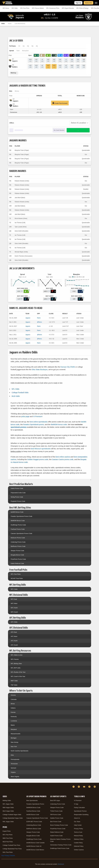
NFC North (14, 608)
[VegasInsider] (3, 789)
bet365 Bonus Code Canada (35, 843)
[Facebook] (74, 787)
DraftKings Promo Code (18, 525)
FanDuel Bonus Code (33, 811)
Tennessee (14, 764)
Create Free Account (60, 103)
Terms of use (78, 832)
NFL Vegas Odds (8, 804)
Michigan (14, 738)
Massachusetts (16, 734)
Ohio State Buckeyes (40, 369)
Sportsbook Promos (80, 811)
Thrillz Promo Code (56, 811)
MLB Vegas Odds (8, 811)
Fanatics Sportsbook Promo (35, 804)
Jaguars (28, 318)
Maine (13, 725)
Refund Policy (78, 836)
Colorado (14, 699)
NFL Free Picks (16, 574)
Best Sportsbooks (32, 800)
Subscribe (88, 3)
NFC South (14, 612)
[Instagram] (95, 787)
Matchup (13, 73)
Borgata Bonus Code (17, 555)
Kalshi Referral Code (17, 563)
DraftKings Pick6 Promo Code (60, 848)
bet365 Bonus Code (17, 512)
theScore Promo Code (18, 538)
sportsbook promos (19, 427)
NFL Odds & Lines (17, 655)
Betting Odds (7, 800)
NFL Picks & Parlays (82, 8)
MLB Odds (16, 396)
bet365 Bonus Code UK (34, 846)
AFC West (14, 636)
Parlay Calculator (79, 808)
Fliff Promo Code (56, 815)
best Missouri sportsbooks (41, 449)
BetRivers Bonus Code (34, 829)
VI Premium (78, 800)
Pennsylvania (15, 759)
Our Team (77, 822)
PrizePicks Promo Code (18, 559)
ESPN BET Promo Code (34, 822)
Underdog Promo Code (18, 542)
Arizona (13, 695)
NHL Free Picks (8, 852)
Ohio (12, 755)
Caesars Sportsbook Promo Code (21, 533)
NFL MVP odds (16, 668)
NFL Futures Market (38, 8)
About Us (77, 818)
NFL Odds (15, 8)
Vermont (13, 768)
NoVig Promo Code (17, 497)
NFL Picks (25, 8)
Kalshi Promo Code (17, 488)
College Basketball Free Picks (12, 849)
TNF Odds (14, 685)
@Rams (40, 322)
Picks (10, 24)
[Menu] (96, 3)
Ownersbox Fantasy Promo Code (61, 845)
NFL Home (6, 8)
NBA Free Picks (8, 838)
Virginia (13, 772)
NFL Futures (15, 659)
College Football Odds (20, 392)
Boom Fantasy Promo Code (59, 825)
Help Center (78, 825)
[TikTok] (90, 787)
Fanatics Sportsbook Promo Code (22, 516)
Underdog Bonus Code (34, 825)
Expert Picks (7, 831)
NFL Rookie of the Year (18, 672)
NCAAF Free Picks (17, 578)
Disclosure (61, 864)
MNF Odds (14, 681)
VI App (76, 804)
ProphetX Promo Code (18, 501)
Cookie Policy (78, 843)
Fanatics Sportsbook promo (33, 424)
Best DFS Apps (55, 800)
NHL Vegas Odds (8, 822)
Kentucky (14, 717)
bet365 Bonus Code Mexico (35, 850)
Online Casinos (79, 850)
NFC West (14, 603)
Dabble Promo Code (57, 818)
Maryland (14, 729)
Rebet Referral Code (57, 832)
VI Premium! (38, 416)
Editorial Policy (79, 846)
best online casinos (63, 457)
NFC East (14, 599)
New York (14, 747)
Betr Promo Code (56, 822)
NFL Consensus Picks (53, 8)
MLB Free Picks (8, 842)
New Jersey (15, 742)
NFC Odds (14, 589)
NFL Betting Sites (16, 664)
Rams (39, 318)
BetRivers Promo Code (18, 546)
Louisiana (14, 721)
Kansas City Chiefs (68, 367)
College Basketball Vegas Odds (13, 818)
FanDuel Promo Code (18, 529)
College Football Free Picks (11, 845)
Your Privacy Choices (8, 856)
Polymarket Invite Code (18, 493)
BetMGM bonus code (59, 424)
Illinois (13, 704)
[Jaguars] (15, 61)
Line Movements (20, 24)
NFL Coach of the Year (18, 676)
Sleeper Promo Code (17, 551)
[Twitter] (79, 787)
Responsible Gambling (81, 815)
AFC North (14, 641)
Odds (3, 24)
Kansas (13, 712)
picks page (25, 416)
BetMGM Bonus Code (18, 521)
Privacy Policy (78, 829)
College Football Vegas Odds (12, 815)
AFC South (14, 645)
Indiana (13, 708)
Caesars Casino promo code (63, 459)
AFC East (14, 632)
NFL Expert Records (68, 8)
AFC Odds (14, 622)
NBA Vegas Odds (8, 808)
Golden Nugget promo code (38, 459)
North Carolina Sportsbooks (20, 751)
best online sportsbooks (39, 422)
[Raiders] (15, 67)
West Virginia (15, 777)
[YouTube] (84, 787)
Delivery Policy (79, 839)
